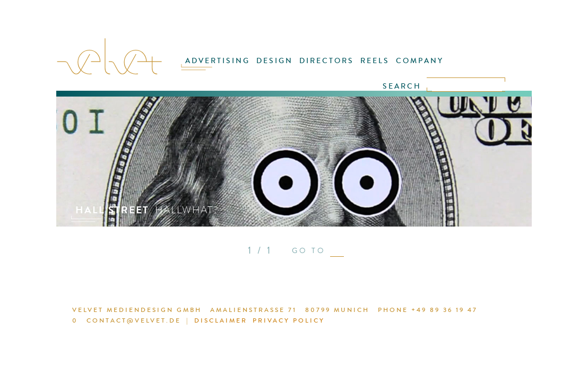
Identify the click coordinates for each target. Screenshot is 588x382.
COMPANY (411, 67)
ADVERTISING (229, 67)
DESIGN (281, 67)
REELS (371, 67)
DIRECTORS (328, 67)
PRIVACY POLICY (249, 322)
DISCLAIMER (187, 322)
